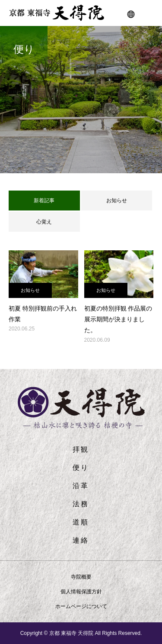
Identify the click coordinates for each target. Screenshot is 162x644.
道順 (81, 522)
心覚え (44, 222)
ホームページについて (81, 606)
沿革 (81, 486)
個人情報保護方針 (81, 592)
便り (81, 468)
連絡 (81, 540)
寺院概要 (81, 577)
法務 (81, 504)
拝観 (81, 449)
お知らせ (117, 201)
